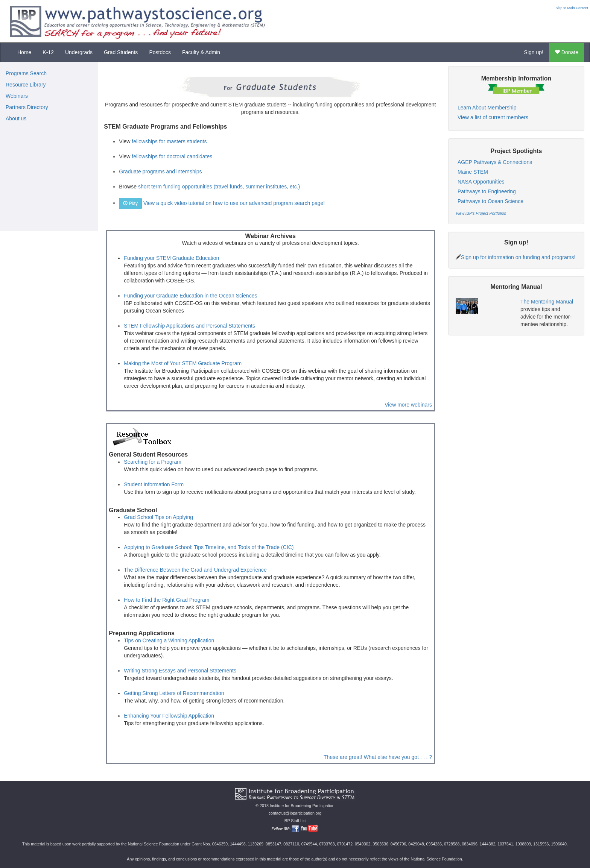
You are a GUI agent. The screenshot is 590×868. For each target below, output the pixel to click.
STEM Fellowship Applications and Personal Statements (189, 326)
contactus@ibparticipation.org (295, 813)
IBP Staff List (295, 821)
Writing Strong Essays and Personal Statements (180, 671)
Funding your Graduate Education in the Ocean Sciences (190, 296)
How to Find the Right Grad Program (167, 600)
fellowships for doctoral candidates (172, 156)
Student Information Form (154, 484)
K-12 (48, 52)
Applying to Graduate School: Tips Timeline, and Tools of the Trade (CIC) (209, 547)
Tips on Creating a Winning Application (169, 640)
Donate (566, 52)
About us (16, 118)
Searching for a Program (153, 462)
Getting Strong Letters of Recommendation (174, 693)
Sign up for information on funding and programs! (518, 257)
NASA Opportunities (481, 182)
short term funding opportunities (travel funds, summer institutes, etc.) (219, 187)
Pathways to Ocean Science (490, 201)
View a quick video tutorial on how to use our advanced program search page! (234, 203)
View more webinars (408, 405)
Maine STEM (473, 172)
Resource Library (26, 85)
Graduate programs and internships (160, 171)
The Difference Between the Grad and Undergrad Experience (195, 570)
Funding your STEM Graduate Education (171, 258)
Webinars (17, 96)
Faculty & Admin (201, 52)
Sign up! (534, 52)
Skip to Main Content (572, 8)
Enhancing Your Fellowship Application (169, 716)
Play (130, 203)
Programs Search (26, 73)
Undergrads (79, 52)
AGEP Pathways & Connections (495, 162)
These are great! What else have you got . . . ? (378, 757)
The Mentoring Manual (547, 302)
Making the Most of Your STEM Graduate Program (183, 363)
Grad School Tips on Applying (158, 517)
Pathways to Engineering (487, 191)
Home (24, 52)
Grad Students (121, 52)
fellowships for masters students (169, 141)
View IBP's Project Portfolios (481, 213)
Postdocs (160, 52)
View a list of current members (493, 117)
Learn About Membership (487, 108)
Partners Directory (27, 107)
